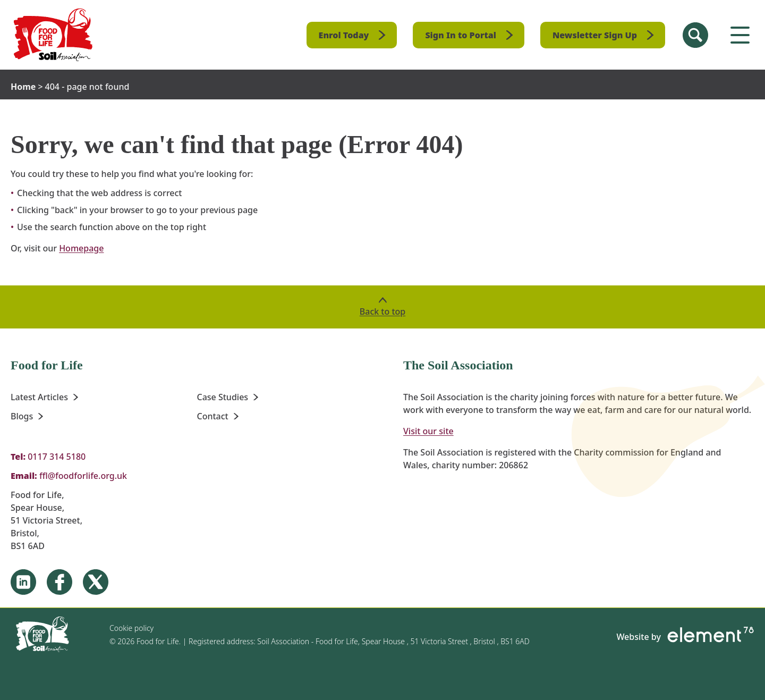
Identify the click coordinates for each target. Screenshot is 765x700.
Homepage (81, 248)
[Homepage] (53, 35)
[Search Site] (695, 35)
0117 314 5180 (57, 457)
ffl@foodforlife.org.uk (83, 476)
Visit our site (428, 431)
